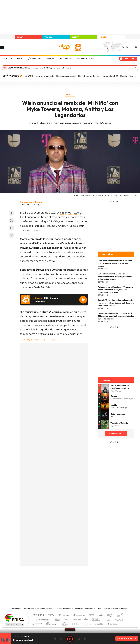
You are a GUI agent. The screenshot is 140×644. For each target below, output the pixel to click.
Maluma (50, 226)
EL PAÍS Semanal (96, 619)
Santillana (65, 616)
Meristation (112, 623)
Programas (37, 59)
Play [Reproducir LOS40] (70, 639)
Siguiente (85, 639)
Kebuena (116, 619)
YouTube (65, 579)
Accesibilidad (29, 609)
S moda (87, 623)
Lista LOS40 (8, 59)
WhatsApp (11, 228)
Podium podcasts (64, 623)
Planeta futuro (106, 619)
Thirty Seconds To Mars (89, 76)
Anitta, (62, 226)
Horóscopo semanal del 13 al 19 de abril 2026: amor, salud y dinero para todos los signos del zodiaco (116, 316)
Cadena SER (91, 616)
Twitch (81, 579)
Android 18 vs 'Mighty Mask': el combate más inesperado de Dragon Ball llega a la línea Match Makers (116, 303)
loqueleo (99, 623)
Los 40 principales (52, 616)
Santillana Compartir (79, 616)
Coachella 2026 (110, 76)
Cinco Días (76, 619)
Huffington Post (42, 619)
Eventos (51, 59)
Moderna (51, 623)
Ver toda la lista (114, 433)
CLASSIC (49, 37)
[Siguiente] (136, 76)
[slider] (70, 633)
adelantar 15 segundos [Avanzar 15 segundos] (79, 639)
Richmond (37, 623)
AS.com (100, 616)
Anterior (55, 639)
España (125, 47)
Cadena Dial (86, 619)
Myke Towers (73, 213)
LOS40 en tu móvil (103, 609)
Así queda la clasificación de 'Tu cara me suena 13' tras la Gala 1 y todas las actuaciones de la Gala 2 (116, 290)
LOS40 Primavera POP (84, 59)
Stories (86, 579)
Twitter (11, 221)
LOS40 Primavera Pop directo (39, 76)
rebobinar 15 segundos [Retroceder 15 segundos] (61, 639)
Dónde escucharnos (121, 609)
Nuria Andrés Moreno (31, 202)
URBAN (103, 37)
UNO (58, 619)
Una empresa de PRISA (14, 618)
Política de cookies (64, 609)
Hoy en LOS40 (65, 59)
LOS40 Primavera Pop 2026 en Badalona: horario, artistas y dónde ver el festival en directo (115, 277)
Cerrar (136, 68)
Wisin (60, 213)
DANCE (76, 37)
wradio (65, 619)
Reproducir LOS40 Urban (83, 300)
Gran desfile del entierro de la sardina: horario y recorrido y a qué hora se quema (115, 263)
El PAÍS (39, 616)
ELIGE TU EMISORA (126, 638)
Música (20, 59)
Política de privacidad (45, 609)
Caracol (119, 616)
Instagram (54, 579)
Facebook (11, 213)
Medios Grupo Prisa (14, 624)
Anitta (44, 340)
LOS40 (20, 37)
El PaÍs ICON (76, 623)
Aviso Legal (16, 609)
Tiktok (59, 579)
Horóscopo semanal (66, 76)
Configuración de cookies (83, 609)
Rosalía (124, 76)
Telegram (11, 235)
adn (109, 616)
